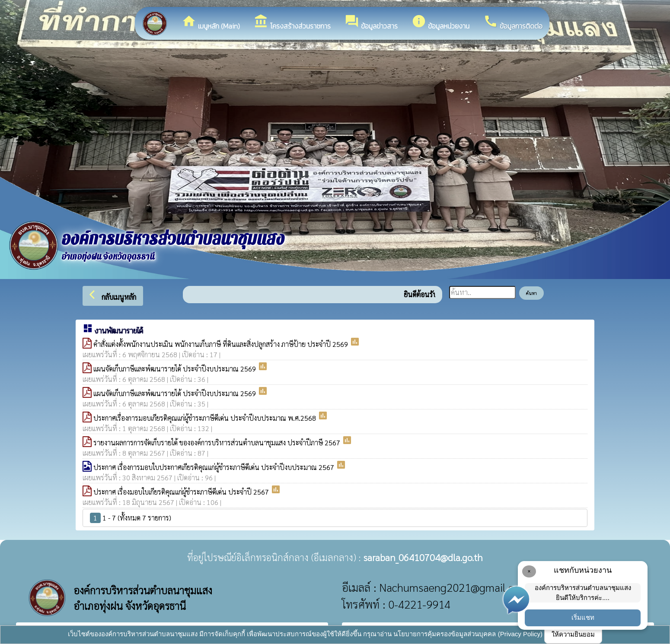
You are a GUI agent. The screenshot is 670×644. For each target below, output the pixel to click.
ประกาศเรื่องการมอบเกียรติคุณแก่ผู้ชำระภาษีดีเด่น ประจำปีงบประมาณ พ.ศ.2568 (206, 418)
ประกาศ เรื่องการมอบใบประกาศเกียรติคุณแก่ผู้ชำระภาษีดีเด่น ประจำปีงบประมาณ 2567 (215, 467)
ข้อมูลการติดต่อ (513, 22)
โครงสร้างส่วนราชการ (292, 22)
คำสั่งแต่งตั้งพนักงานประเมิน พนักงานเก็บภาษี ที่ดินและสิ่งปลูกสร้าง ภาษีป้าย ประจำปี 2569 (222, 344)
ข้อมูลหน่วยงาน (440, 22)
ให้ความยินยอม (573, 634)
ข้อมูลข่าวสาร (371, 22)
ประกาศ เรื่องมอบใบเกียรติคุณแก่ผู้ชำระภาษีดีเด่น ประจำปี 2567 (182, 492)
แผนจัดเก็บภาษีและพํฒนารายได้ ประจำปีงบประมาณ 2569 (175, 369)
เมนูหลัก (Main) (211, 22)
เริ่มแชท (583, 617)
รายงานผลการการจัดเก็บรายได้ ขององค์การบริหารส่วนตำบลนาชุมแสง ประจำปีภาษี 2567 (218, 443)
